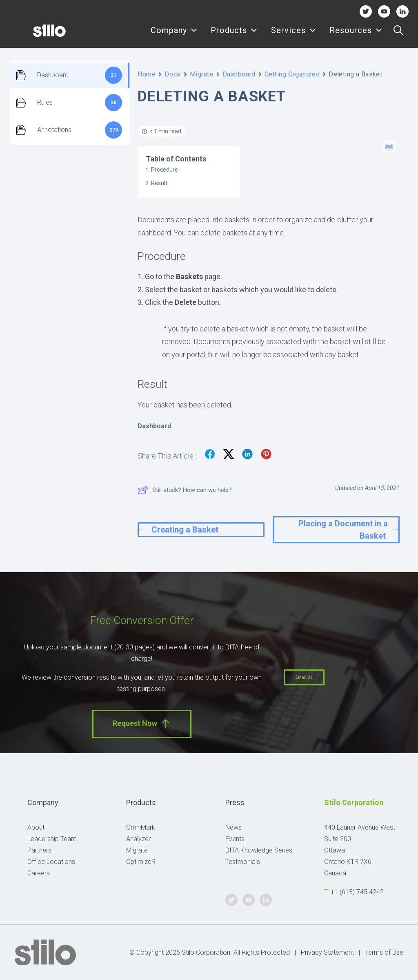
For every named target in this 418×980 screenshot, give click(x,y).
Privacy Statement (327, 952)
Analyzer (138, 839)
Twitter (366, 11)
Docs (172, 74)
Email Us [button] (304, 677)
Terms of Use (384, 952)
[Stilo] (36, 36)
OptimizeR (141, 862)
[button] (398, 36)
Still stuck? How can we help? (185, 490)
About (36, 827)
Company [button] (174, 36)
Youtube (384, 11)
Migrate (202, 74)
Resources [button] (356, 36)
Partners (39, 850)
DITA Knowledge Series (259, 850)
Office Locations (51, 862)
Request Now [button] (142, 724)
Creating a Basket (179, 530)
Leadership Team (52, 839)
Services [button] (294, 36)
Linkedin (403, 11)
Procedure (165, 170)
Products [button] (234, 36)
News (233, 827)
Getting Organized (292, 74)
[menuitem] (174, 36)
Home (147, 74)
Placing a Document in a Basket (348, 530)
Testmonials (243, 862)
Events (235, 839)
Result (159, 183)
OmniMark (141, 827)
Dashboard (239, 74)
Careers (39, 873)
